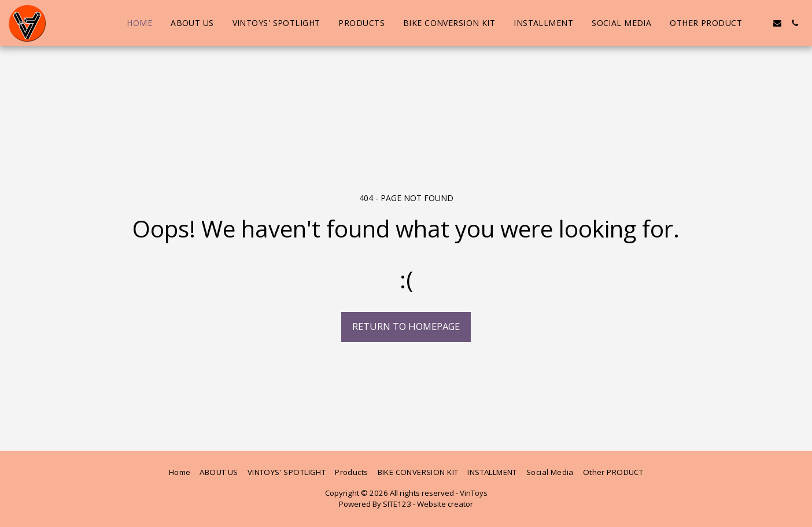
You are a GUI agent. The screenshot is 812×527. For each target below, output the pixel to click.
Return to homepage (406, 326)
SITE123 (397, 504)
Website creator (445, 504)
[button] (760, 23)
